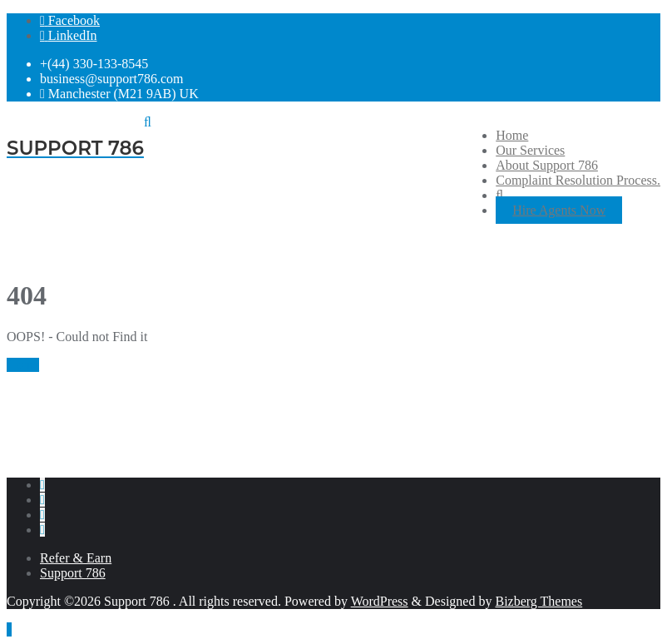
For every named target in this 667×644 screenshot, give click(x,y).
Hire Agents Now (559, 210)
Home (23, 365)
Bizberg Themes (539, 601)
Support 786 (73, 573)
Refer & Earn (76, 558)
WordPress (380, 601)
